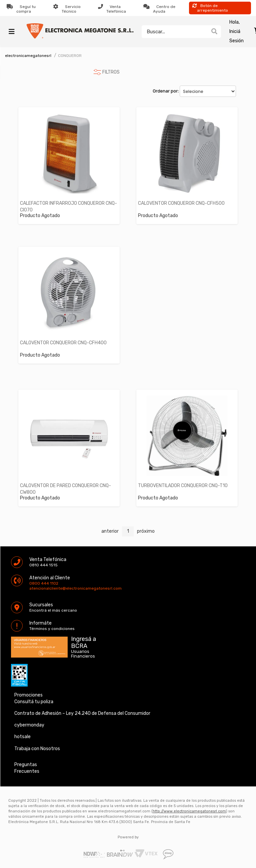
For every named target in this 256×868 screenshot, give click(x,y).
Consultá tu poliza (34, 702)
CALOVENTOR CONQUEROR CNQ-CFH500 (181, 203)
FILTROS (111, 72)
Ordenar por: (166, 91)
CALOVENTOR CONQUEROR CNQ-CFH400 (63, 343)
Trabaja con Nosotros (37, 749)
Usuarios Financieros (83, 654)
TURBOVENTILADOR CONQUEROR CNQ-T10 (183, 486)
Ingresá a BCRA (83, 641)
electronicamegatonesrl (28, 56)
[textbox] (175, 32)
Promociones (28, 695)
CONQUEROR (70, 56)
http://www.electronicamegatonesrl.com (189, 811)
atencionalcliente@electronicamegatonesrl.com (35, 588)
